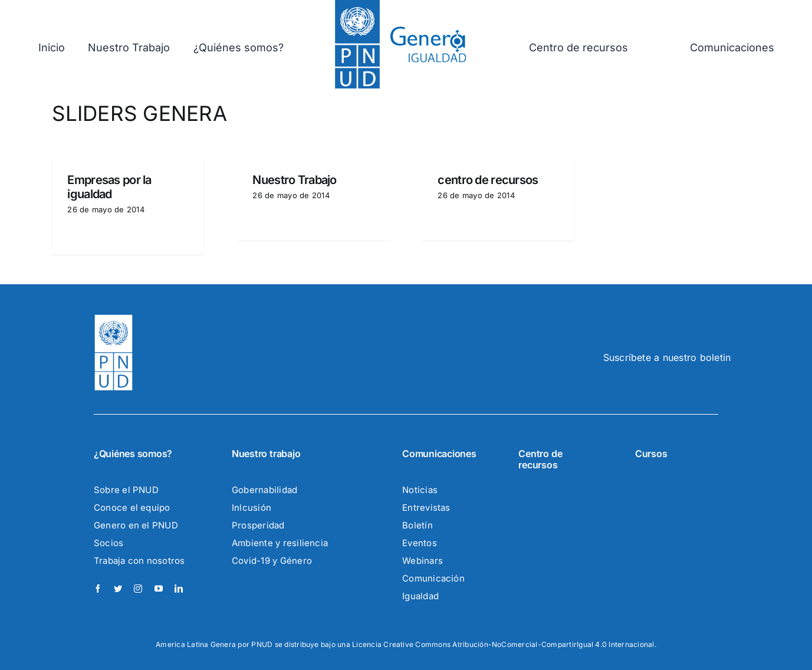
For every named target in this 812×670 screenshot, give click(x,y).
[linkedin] (179, 589)
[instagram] (138, 589)
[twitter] (118, 589)
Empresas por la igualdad (109, 187)
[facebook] (98, 589)
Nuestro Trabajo (294, 180)
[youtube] (159, 589)
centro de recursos (488, 180)
